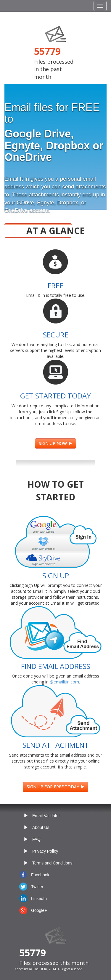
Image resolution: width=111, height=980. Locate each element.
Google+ (39, 910)
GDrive (25, 202)
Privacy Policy (45, 851)
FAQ (36, 839)
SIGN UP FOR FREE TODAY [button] (55, 787)
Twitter (37, 887)
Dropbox (68, 202)
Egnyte (46, 202)
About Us (41, 827)
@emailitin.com (64, 682)
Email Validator (46, 816)
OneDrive (16, 210)
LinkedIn (39, 899)
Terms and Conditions (52, 863)
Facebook (40, 875)
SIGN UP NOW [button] (55, 443)
